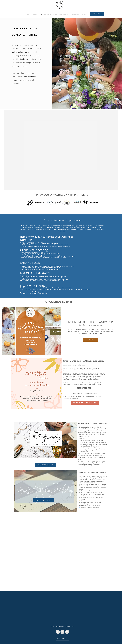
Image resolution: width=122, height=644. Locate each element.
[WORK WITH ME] (97, 14)
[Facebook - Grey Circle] (58, 632)
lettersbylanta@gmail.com (71, 398)
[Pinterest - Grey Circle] (62, 632)
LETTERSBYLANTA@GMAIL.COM (62, 626)
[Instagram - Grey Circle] (67, 632)
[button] (45, 465)
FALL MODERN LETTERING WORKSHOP (90, 322)
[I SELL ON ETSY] (62, 639)
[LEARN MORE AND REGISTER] (85, 403)
